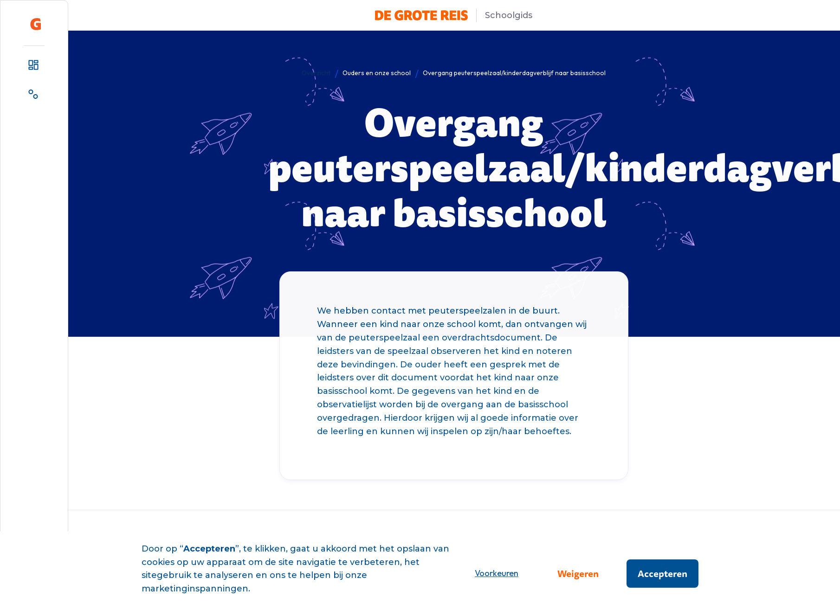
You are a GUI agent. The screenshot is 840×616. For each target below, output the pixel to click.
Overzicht (316, 73)
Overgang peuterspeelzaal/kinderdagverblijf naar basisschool (514, 73)
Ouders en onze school (377, 73)
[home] (36, 24)
